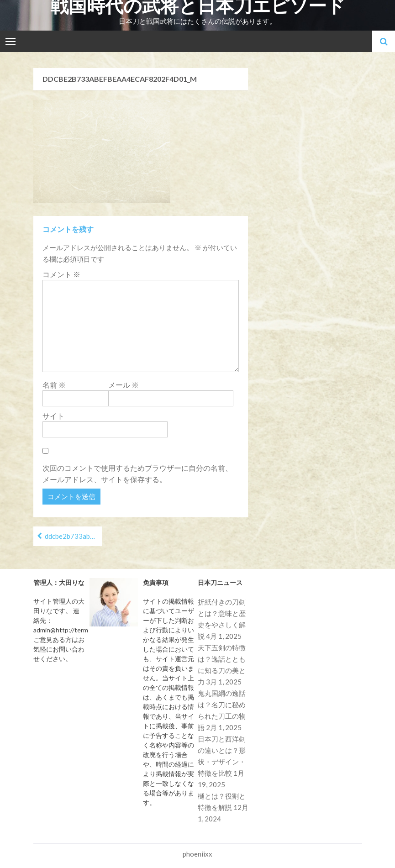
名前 (54, 385)
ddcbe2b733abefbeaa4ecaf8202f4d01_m (73, 536)
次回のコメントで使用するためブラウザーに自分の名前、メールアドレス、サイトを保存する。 (137, 473)
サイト (53, 416)
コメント (61, 274)
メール (124, 385)
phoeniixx (197, 854)
